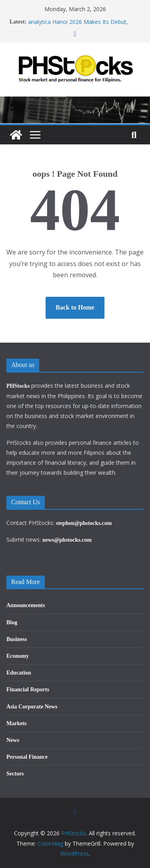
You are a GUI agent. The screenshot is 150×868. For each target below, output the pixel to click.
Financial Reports (28, 689)
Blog (12, 622)
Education (19, 673)
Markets (17, 723)
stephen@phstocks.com (84, 523)
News (13, 740)
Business (17, 639)
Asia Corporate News (32, 707)
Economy (18, 656)
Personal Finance (27, 757)
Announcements (26, 605)
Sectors (15, 774)
